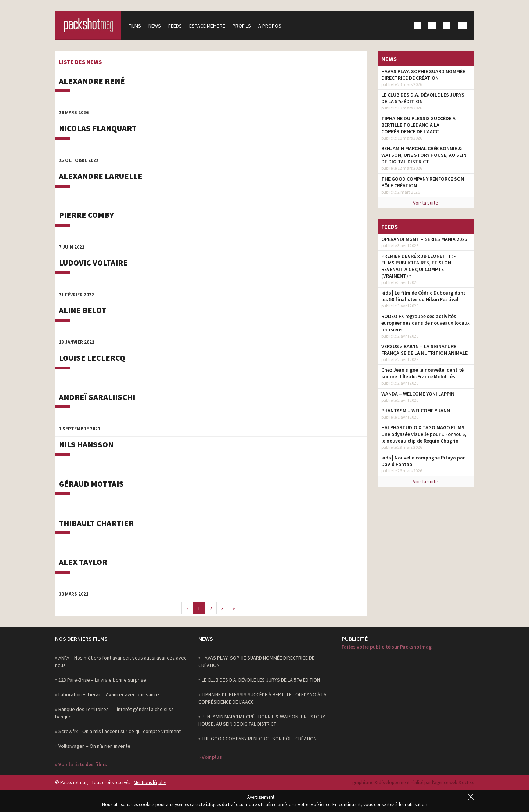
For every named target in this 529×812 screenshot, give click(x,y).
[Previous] (187, 608)
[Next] (234, 608)
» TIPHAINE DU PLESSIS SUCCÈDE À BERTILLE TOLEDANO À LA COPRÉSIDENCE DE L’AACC (262, 698)
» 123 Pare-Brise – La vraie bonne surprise (101, 680)
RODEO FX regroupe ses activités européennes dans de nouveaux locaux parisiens (426, 323)
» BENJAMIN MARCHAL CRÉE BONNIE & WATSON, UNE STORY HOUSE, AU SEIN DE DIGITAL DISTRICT (262, 720)
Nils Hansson (86, 444)
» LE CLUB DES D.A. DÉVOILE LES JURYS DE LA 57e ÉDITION (259, 680)
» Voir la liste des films (81, 764)
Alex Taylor (83, 562)
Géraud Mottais (91, 484)
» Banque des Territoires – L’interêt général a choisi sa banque (114, 713)
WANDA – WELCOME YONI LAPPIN (418, 394)
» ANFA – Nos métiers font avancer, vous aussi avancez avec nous (121, 661)
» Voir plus (210, 757)
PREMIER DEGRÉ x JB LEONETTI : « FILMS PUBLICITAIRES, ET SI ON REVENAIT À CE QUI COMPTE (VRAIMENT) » (419, 266)
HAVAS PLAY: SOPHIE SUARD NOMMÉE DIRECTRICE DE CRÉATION (423, 75)
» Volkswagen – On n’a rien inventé (93, 746)
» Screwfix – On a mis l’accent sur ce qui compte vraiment (118, 731)
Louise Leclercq (92, 358)
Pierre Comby (86, 215)
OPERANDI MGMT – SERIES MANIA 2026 (424, 239)
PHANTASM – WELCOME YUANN (416, 411)
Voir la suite (426, 203)
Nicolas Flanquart (98, 128)
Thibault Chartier (96, 523)
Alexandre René (92, 81)
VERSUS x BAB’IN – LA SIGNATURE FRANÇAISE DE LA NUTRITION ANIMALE (424, 350)
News (155, 26)
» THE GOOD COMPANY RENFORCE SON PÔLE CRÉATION (258, 739)
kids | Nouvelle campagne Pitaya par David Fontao (423, 461)
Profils (242, 26)
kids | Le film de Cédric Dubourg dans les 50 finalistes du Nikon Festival (424, 296)
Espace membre (207, 26)
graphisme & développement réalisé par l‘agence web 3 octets (413, 782)
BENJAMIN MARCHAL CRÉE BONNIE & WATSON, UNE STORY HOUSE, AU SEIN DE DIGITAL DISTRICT (424, 155)
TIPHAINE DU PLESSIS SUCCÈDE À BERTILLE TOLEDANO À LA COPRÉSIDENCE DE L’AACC (418, 125)
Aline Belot (82, 310)
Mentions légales (150, 782)
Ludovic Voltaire (93, 263)
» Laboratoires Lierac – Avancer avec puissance (107, 694)
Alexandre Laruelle (101, 176)
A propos (270, 26)
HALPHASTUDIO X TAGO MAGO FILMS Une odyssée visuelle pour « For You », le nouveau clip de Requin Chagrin (424, 434)
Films (135, 26)
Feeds (175, 26)
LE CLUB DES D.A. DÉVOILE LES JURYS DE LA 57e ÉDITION (423, 98)
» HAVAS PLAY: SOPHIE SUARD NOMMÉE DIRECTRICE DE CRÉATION (256, 661)
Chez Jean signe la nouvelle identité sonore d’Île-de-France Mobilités (422, 373)
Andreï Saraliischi (97, 397)
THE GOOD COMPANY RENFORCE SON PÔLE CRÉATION (423, 182)
